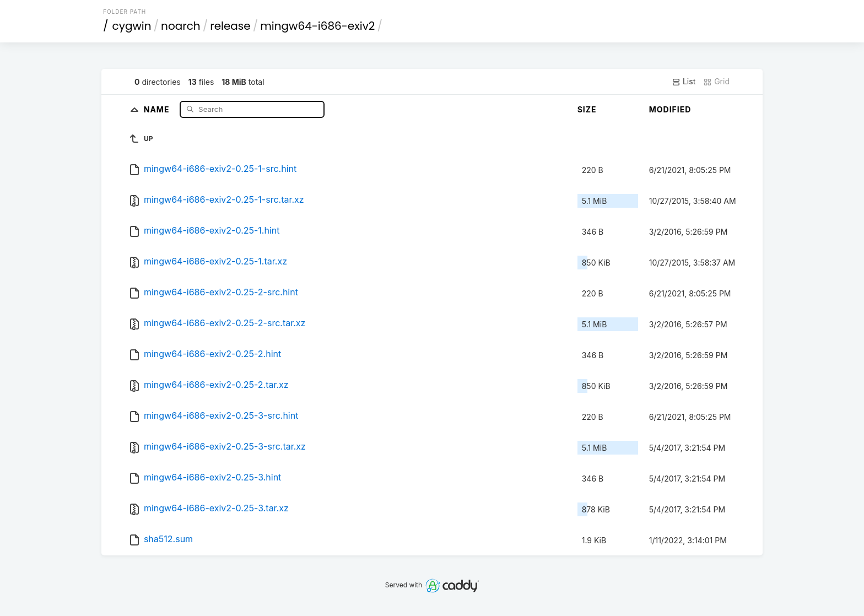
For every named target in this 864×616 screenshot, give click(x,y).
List (684, 82)
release (230, 26)
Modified (670, 109)
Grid (716, 82)
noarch (181, 26)
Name (158, 109)
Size (587, 109)
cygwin (132, 26)
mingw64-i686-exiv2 (317, 26)
